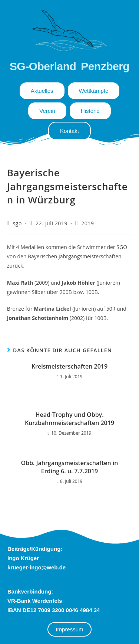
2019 (87, 223)
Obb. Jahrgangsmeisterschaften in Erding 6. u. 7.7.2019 (70, 467)
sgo (18, 223)
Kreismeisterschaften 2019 (69, 366)
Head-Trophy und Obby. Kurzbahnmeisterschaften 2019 (69, 419)
